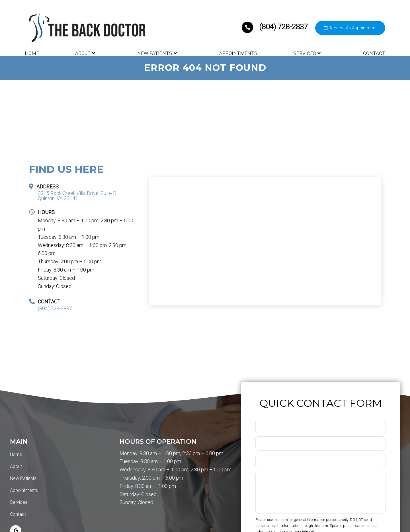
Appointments (238, 53)
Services (305, 53)
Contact (374, 53)
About (83, 53)
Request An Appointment (350, 28)
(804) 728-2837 (276, 27)
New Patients (155, 53)
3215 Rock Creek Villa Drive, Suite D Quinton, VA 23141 (77, 196)
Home (32, 53)
